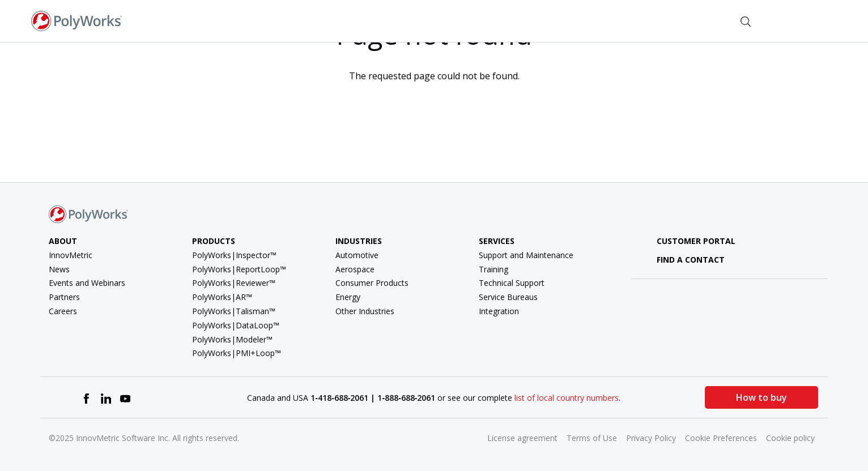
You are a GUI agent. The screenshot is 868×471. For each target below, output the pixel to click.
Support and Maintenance (526, 255)
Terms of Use (592, 438)
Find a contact (682, 260)
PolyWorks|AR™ (222, 297)
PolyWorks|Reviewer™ (234, 283)
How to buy (761, 397)
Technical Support (512, 283)
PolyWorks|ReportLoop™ (239, 269)
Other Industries (365, 311)
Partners (64, 297)
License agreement (522, 438)
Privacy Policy (651, 438)
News (59, 269)
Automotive (357, 255)
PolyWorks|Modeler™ (232, 339)
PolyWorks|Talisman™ (234, 311)
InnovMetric (71, 255)
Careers (63, 311)
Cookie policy (790, 438)
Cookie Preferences (721, 438)
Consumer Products (372, 283)
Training (493, 269)
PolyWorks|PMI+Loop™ (237, 353)
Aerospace (355, 269)
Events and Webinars (87, 283)
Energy (348, 297)
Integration (499, 311)
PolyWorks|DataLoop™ (236, 325)
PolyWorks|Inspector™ (234, 255)
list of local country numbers (567, 398)
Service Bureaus (508, 297)
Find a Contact (689, 20)
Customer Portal (688, 241)
